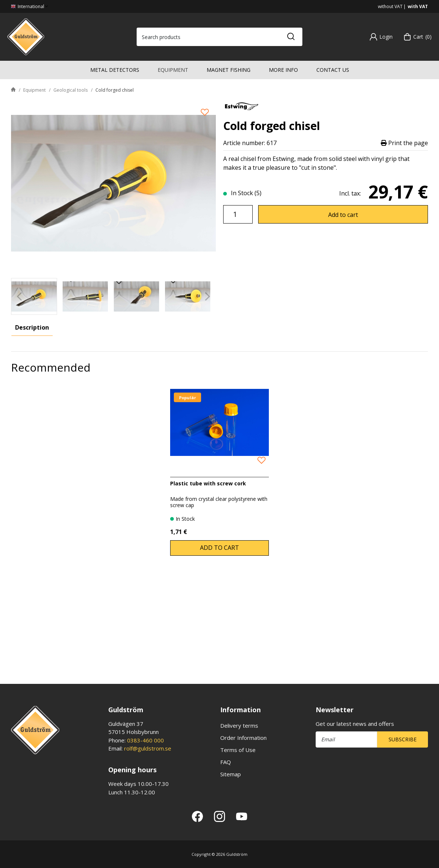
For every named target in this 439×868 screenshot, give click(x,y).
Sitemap (231, 774)
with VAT (418, 6)
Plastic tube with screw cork (208, 573)
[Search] (291, 37)
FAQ (226, 762)
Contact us (333, 70)
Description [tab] (32, 327)
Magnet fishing (229, 70)
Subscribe (403, 739)
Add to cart (343, 215)
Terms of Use (238, 750)
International (30, 6)
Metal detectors (115, 70)
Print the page (404, 143)
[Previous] (19, 296)
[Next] (208, 296)
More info (283, 70)
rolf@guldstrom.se (148, 748)
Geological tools (71, 90)
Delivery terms (239, 725)
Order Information (243, 738)
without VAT (390, 6)
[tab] (34, 296)
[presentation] (34, 296)
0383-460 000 (145, 740)
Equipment (173, 70)
